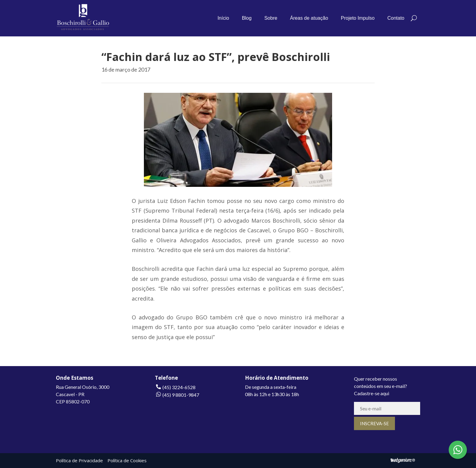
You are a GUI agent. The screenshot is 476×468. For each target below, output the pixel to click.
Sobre (271, 18)
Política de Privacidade (79, 460)
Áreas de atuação (309, 18)
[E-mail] (387, 408)
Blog (247, 18)
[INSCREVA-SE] (374, 423)
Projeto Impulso (358, 18)
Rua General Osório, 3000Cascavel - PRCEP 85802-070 (83, 394)
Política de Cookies (127, 460)
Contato (396, 18)
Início (223, 18)
